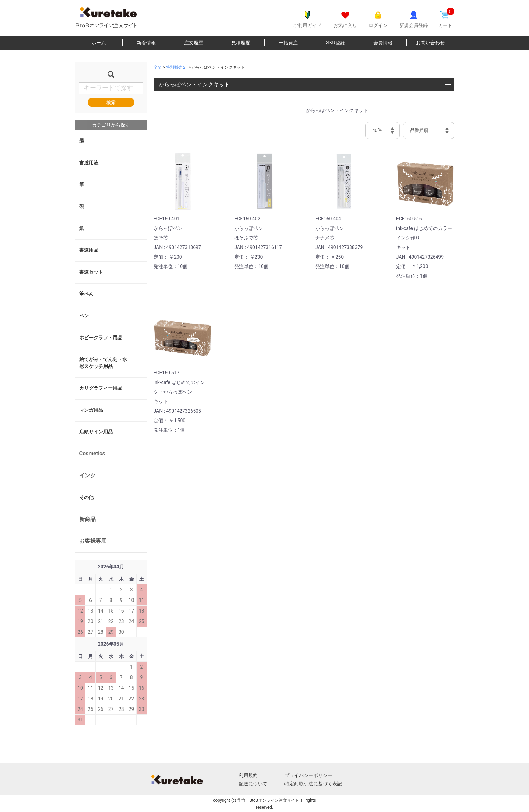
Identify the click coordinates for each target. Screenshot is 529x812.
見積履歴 (241, 43)
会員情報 (383, 43)
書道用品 (89, 250)
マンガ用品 (91, 410)
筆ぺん (86, 294)
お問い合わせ (430, 43)
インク (87, 475)
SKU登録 (335, 43)
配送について (253, 784)
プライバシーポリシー (308, 775)
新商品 (87, 519)
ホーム (99, 43)
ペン (84, 316)
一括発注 (288, 43)
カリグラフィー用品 (101, 388)
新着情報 (146, 43)
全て (158, 67)
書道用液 (89, 163)
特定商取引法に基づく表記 (313, 784)
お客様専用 (93, 541)
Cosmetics (92, 453)
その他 (86, 497)
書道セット (91, 272)
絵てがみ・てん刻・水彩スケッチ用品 (103, 363)
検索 (111, 102)
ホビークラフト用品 (101, 338)
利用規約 (248, 775)
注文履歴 (194, 43)
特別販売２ (176, 67)
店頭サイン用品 (96, 432)
